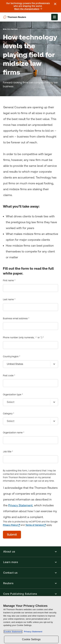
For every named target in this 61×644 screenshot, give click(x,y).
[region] (30, 620)
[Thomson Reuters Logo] (15, 17)
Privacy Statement (20, 505)
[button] (30, 552)
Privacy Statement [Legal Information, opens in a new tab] (33, 632)
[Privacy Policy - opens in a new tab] (11, 525)
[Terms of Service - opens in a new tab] (36, 525)
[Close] (57, 601)
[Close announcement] (55, 4)
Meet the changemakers (28, 9)
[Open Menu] (54, 17)
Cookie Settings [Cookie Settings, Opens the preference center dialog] (31, 639)
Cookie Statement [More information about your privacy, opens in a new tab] (13, 632)
